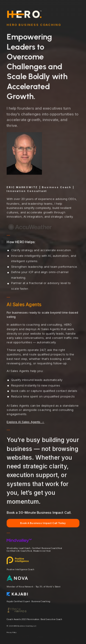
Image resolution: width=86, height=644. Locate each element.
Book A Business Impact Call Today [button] (43, 523)
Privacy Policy (12, 633)
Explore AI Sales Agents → (25, 422)
